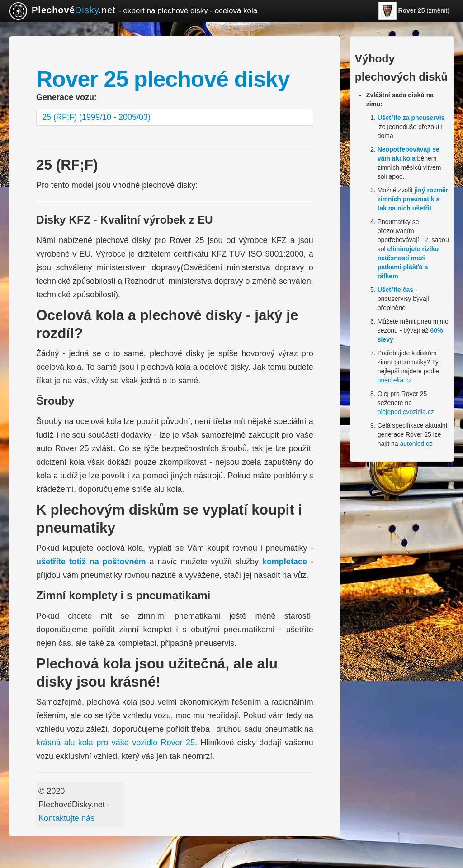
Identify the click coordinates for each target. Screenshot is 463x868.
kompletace (285, 562)
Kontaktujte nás (66, 818)
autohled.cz (416, 444)
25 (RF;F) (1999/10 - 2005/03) (96, 117)
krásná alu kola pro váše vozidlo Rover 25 (116, 743)
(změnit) (414, 11)
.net (133, 11)
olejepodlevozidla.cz (406, 412)
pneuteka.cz (395, 380)
